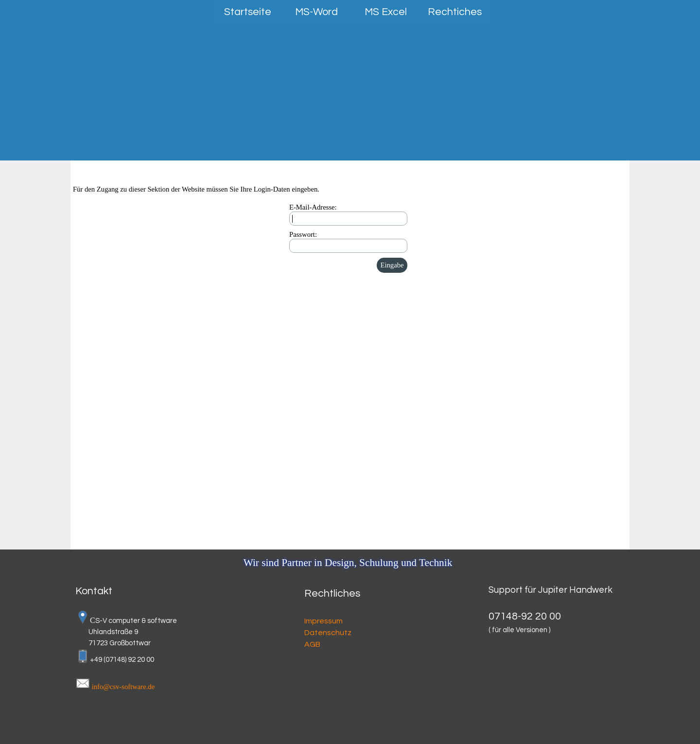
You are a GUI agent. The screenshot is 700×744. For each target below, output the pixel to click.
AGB (312, 644)
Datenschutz (328, 633)
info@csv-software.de (123, 687)
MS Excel (386, 12)
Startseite (248, 12)
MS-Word (316, 12)
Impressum (324, 621)
